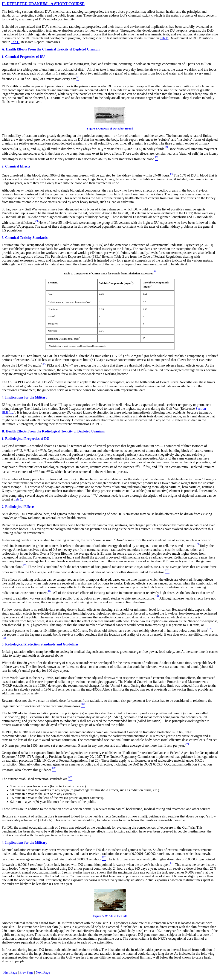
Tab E (164, 38)
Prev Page (26, 972)
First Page (10, 972)
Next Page (43, 972)
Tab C (18, 499)
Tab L (15, 42)
